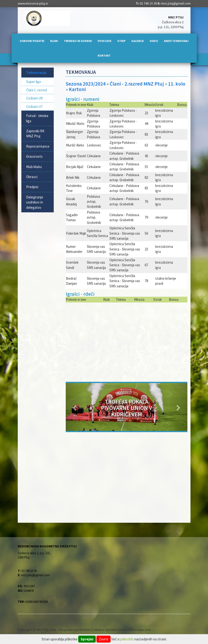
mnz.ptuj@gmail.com (176, 3)
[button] (75, 407)
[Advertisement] (127, 341)
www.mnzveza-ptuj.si (33, 3)
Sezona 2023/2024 (86, 84)
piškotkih (127, 639)
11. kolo (177, 84)
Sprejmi (87, 639)
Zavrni (104, 639)
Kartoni (77, 89)
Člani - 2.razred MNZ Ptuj (137, 84)
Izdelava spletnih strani (109, 630)
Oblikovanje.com (139, 630)
